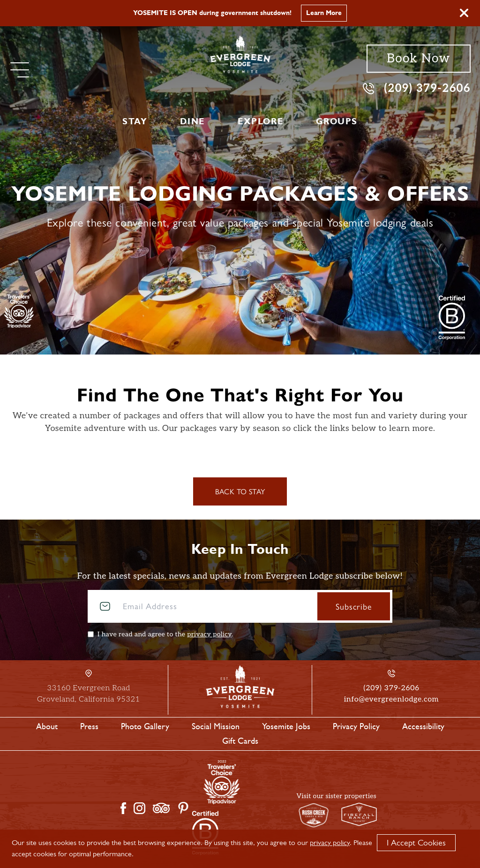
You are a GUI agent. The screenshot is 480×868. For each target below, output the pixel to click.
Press (89, 726)
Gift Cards (240, 741)
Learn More (324, 13)
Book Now (418, 59)
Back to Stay (240, 491)
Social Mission (216, 726)
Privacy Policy (356, 726)
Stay (135, 121)
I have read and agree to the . (165, 634)
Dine (192, 121)
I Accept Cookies (416, 843)
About (47, 726)
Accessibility (423, 726)
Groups (337, 121)
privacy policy (209, 634)
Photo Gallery (145, 726)
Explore (260, 121)
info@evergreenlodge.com (391, 699)
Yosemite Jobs (286, 726)
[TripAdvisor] (19, 309)
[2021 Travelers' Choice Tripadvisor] (452, 317)
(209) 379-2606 (417, 88)
